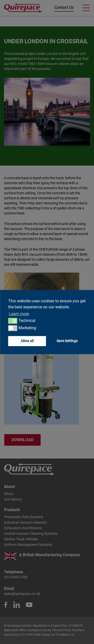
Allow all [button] (27, 341)
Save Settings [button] (67, 341)
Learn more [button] (19, 314)
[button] (13, 321)
